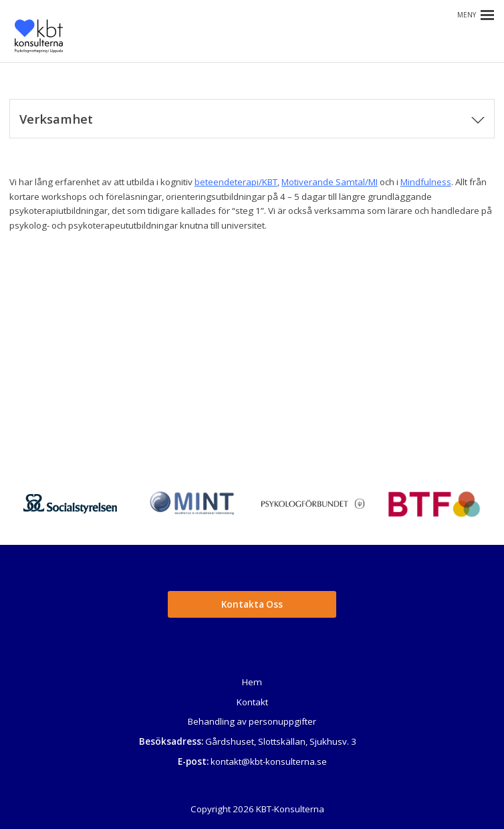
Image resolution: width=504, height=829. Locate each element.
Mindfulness (426, 182)
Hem (252, 682)
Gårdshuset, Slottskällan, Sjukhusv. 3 (281, 741)
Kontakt (252, 702)
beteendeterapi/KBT (236, 182)
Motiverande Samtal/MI (330, 182)
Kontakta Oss (252, 604)
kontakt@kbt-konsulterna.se (269, 761)
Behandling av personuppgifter (252, 721)
